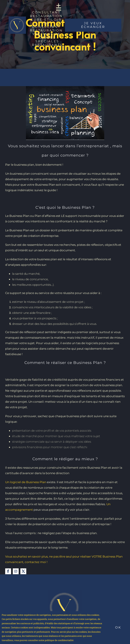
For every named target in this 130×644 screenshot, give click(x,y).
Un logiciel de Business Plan (26, 482)
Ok (118, 627)
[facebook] (8, 571)
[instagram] (16, 571)
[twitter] (23, 571)
